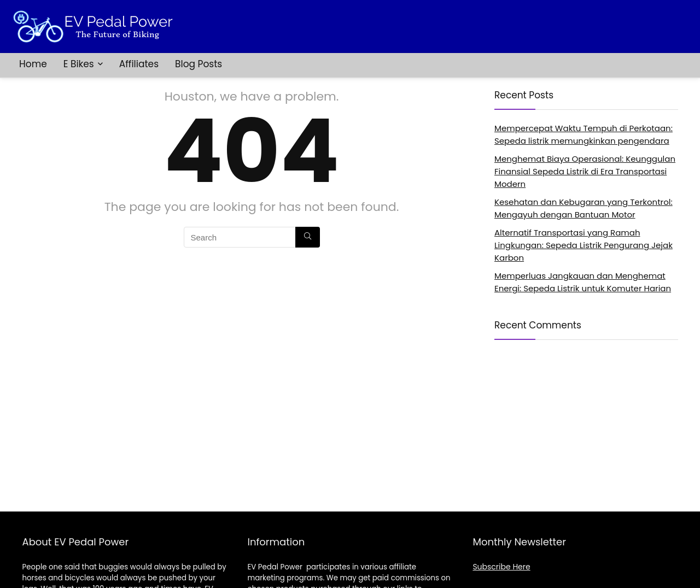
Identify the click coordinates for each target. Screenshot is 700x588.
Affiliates (139, 64)
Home (33, 64)
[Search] (308, 237)
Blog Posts (199, 64)
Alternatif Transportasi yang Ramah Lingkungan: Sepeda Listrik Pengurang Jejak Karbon (584, 245)
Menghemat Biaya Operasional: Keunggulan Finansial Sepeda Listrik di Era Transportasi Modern (585, 171)
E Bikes (79, 64)
